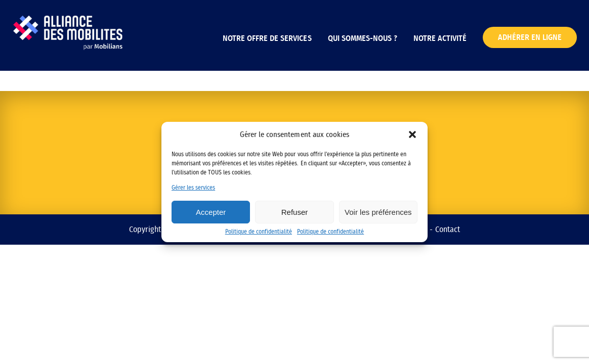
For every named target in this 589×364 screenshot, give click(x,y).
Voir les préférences (378, 212)
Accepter (211, 212)
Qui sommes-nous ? (363, 38)
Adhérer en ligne (530, 37)
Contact (448, 230)
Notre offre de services (267, 38)
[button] (412, 134)
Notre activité (440, 38)
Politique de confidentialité (259, 232)
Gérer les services (193, 188)
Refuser (295, 212)
